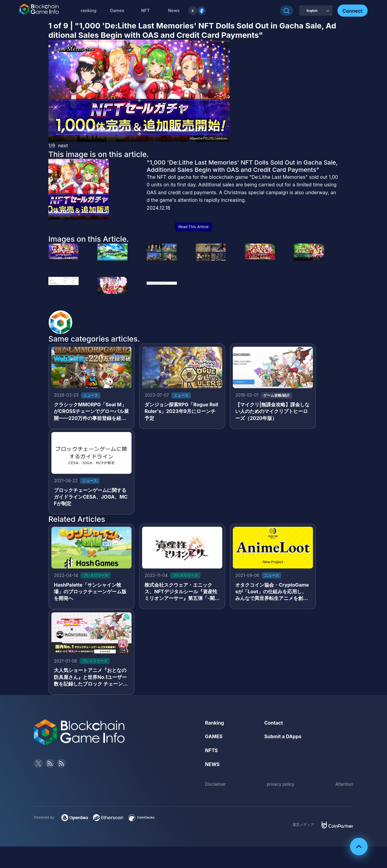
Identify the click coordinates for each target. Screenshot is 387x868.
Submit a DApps (283, 738)
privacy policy (281, 785)
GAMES (214, 738)
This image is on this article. (99, 154)
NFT (145, 10)
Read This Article (193, 227)
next (63, 146)
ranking (89, 10)
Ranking (215, 724)
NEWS (212, 765)
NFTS (211, 751)
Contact (274, 724)
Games (117, 10)
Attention (344, 785)
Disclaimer (215, 785)
